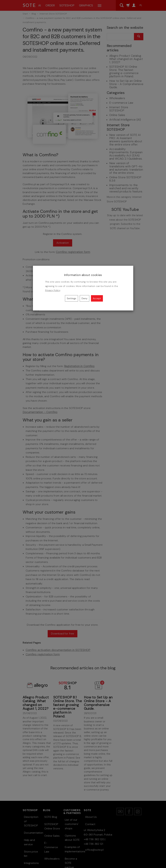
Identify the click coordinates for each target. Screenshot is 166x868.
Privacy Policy (53, 290)
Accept (97, 298)
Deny (85, 298)
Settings (72, 298)
